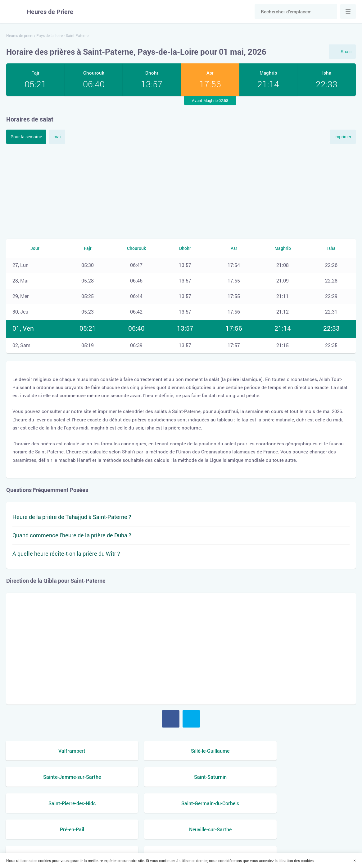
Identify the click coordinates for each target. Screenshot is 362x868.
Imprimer (343, 137)
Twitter (191, 719)
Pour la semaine (26, 137)
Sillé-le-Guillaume (136, 750)
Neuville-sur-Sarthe (315, 777)
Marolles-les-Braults (47, 804)
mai (57, 137)
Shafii (346, 52)
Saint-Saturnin (315, 750)
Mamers (136, 804)
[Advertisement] (181, 191)
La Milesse (226, 804)
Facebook (171, 719)
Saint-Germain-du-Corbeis (136, 777)
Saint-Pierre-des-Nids (47, 777)
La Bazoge (315, 804)
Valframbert (47, 750)
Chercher (329, 11)
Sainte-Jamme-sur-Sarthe (226, 750)
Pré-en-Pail (226, 777)
